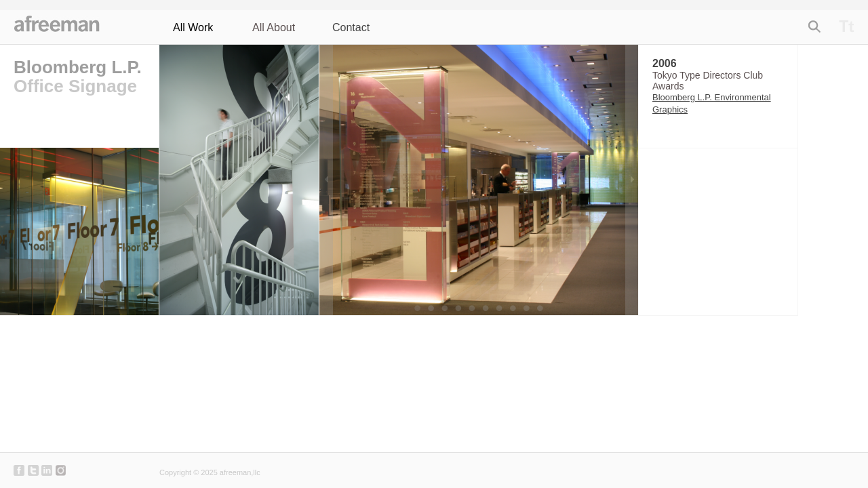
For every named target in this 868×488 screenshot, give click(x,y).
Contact (351, 27)
